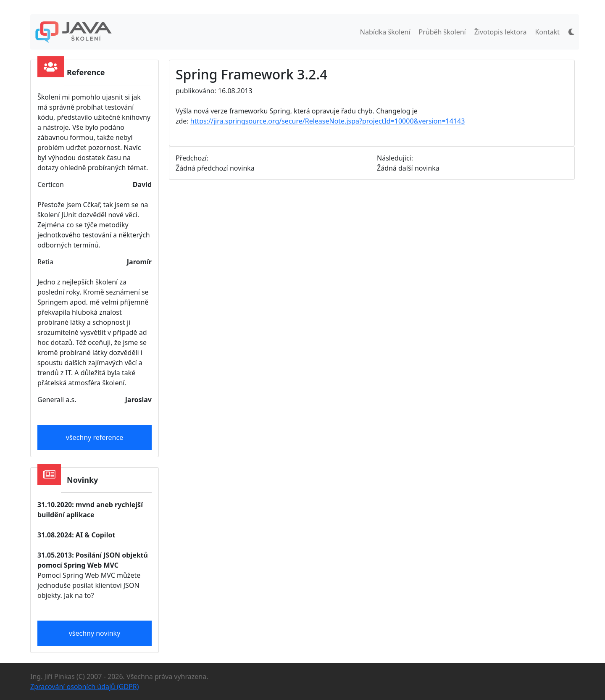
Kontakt (547, 32)
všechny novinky (95, 633)
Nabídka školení (385, 32)
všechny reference (95, 437)
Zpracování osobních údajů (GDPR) (85, 687)
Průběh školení (442, 32)
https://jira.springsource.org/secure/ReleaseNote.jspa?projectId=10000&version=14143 (327, 121)
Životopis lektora (501, 32)
